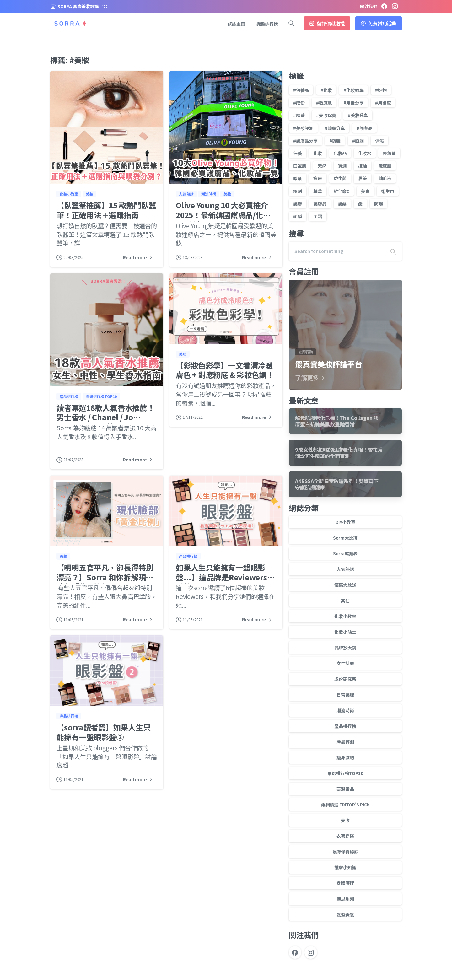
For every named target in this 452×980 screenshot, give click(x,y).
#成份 (299, 103)
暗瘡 (298, 178)
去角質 (389, 153)
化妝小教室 (345, 616)
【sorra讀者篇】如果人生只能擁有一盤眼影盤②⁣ (103, 736)
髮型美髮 (345, 914)
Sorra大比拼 (345, 538)
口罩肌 (300, 166)
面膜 (298, 216)
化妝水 (365, 153)
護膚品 (320, 204)
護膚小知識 (345, 867)
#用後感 (383, 103)
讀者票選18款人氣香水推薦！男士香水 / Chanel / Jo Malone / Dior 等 (106, 421)
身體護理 (345, 883)
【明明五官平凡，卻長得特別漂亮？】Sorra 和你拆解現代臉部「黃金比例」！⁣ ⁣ (105, 581)
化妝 (318, 153)
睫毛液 (385, 178)
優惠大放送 (345, 585)
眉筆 (363, 178)
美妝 (345, 820)
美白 (365, 191)
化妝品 (340, 153)
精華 (318, 191)
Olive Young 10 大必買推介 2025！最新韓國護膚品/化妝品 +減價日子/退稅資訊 (223, 215)
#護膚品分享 (305, 141)
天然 (322, 166)
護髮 (342, 204)
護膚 (298, 204)
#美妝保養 (326, 115)
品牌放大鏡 (345, 648)
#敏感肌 (324, 103)
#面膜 (358, 141)
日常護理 (345, 695)
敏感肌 (385, 166)
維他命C (342, 191)
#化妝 (326, 90)
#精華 (299, 115)
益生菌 (340, 178)
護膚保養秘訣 (345, 852)
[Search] (337, 251)
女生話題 (345, 663)
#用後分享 (353, 103)
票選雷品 (345, 789)
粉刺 (298, 191)
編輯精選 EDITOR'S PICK (345, 805)
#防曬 (335, 141)
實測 (342, 166)
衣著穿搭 (345, 836)
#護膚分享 (335, 128)
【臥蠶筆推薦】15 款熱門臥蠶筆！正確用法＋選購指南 (106, 210)
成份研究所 (345, 679)
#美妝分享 (358, 115)
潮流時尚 (345, 710)
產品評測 (345, 742)
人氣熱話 (345, 569)
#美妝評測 (303, 128)
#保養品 (301, 90)
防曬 (379, 204)
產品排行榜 (345, 726)
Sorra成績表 (345, 553)
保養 (298, 153)
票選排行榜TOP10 (345, 773)
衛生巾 (387, 191)
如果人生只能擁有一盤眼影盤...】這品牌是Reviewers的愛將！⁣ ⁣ (225, 581)
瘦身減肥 (345, 757)
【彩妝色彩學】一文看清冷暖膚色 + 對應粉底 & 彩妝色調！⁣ (225, 374)
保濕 (379, 141)
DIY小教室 (345, 522)
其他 (345, 600)
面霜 (318, 216)
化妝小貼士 (345, 632)
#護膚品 (364, 128)
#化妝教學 (353, 90)
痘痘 (318, 178)
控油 (363, 166)
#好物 (381, 90)
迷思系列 (345, 899)
